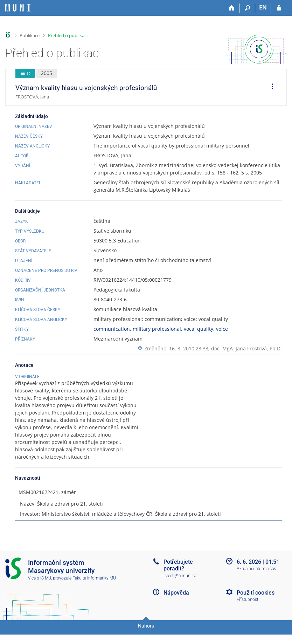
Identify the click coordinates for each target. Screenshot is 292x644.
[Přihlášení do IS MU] (279, 8)
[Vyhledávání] (247, 8)
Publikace (30, 35)
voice (222, 329)
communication (112, 329)
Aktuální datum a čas (256, 582)
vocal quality (199, 329)
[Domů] (232, 8)
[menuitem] (270, 88)
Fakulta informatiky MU (94, 591)
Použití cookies (256, 605)
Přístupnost (248, 612)
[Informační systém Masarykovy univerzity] (18, 8)
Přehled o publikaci (68, 35)
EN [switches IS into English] (263, 7)
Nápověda (176, 605)
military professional (157, 329)
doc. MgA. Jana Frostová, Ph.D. (246, 348)
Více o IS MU (40, 591)
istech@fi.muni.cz (180, 588)
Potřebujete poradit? (178, 578)
